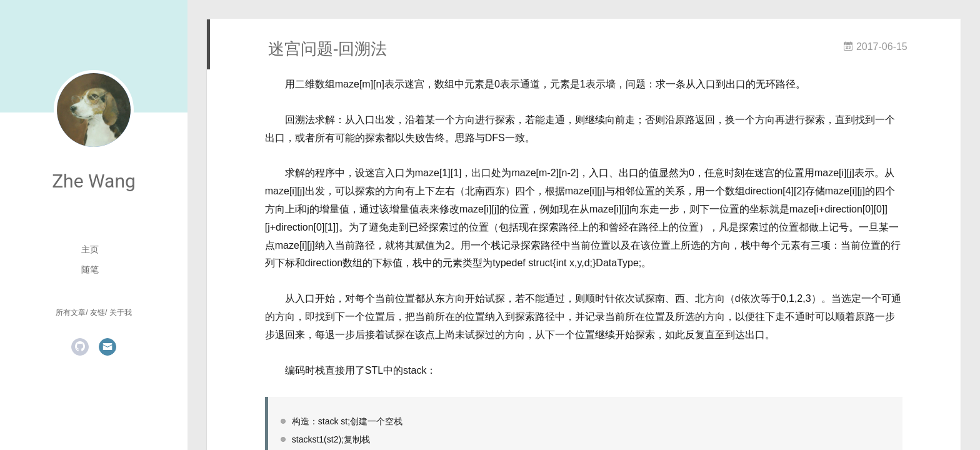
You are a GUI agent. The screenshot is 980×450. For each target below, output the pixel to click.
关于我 (121, 312)
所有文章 (71, 312)
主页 (90, 249)
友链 (97, 312)
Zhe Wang (94, 181)
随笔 (90, 269)
